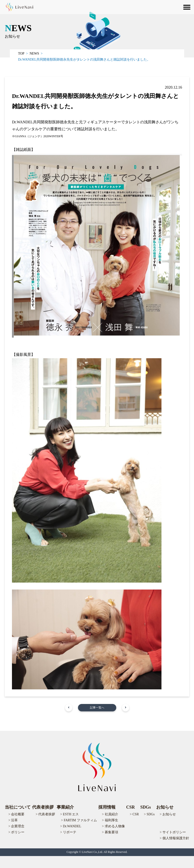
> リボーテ (68, 832)
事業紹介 (65, 807)
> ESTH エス (70, 814)
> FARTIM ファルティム (79, 820)
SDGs (146, 807)
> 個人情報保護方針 (175, 838)
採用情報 (107, 807)
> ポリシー (16, 832)
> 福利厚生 (110, 820)
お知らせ (165, 807)
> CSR (134, 814)
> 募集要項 (110, 832)
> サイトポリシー (173, 832)
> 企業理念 (16, 826)
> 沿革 (13, 820)
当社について (18, 807)
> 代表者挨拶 (45, 814)
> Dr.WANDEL (71, 826)
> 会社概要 (16, 814)
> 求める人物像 (113, 826)
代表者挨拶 (43, 807)
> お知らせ (168, 814)
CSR (131, 807)
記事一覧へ (97, 708)
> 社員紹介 (110, 814)
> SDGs (149, 814)
